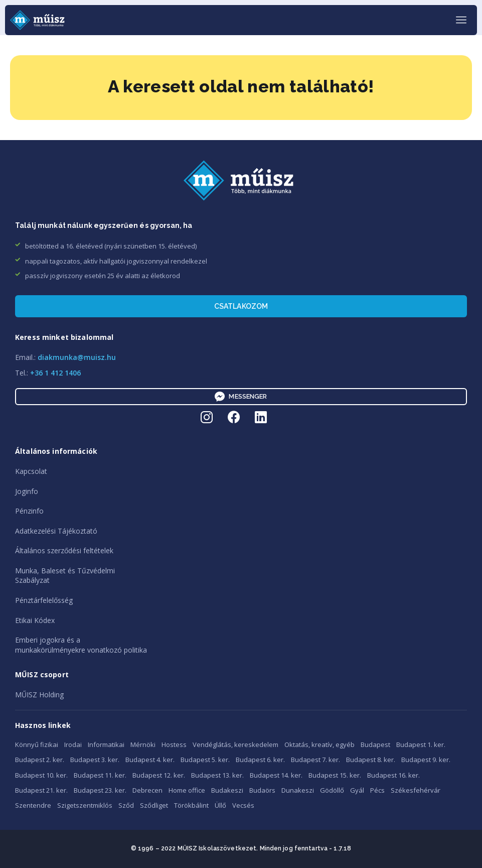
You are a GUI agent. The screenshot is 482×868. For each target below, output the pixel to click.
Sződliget (154, 805)
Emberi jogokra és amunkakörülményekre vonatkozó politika (81, 645)
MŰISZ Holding (39, 695)
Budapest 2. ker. (40, 760)
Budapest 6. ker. (260, 760)
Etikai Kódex (35, 620)
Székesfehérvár (416, 790)
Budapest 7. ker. (315, 760)
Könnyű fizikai (37, 745)
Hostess (174, 745)
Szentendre (33, 805)
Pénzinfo (29, 511)
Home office (187, 790)
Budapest (375, 745)
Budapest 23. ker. (100, 790)
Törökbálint (191, 805)
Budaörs (262, 790)
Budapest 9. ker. (426, 760)
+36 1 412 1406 (55, 373)
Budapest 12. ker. (159, 775)
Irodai (73, 745)
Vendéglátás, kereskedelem (235, 745)
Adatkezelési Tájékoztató (56, 531)
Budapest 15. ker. (335, 775)
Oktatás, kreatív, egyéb (319, 745)
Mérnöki (143, 745)
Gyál (357, 790)
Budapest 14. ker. (276, 775)
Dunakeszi (298, 790)
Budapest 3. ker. (95, 760)
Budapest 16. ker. (393, 775)
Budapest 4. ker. (150, 760)
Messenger (241, 397)
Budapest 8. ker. (371, 760)
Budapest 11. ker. (100, 775)
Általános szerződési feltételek (64, 550)
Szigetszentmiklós (85, 805)
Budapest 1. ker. (421, 745)
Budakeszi (227, 790)
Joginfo (27, 491)
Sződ (126, 805)
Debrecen (147, 790)
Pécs (377, 790)
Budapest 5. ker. (205, 760)
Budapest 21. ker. (41, 790)
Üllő (220, 805)
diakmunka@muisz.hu (77, 357)
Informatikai (106, 745)
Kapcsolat (31, 471)
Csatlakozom (241, 306)
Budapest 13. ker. (217, 775)
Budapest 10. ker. (41, 775)
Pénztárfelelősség (44, 600)
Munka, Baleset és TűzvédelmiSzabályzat (65, 576)
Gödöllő (332, 790)
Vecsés (243, 805)
